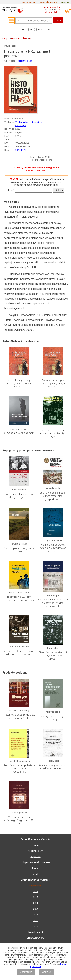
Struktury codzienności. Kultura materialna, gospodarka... (53, 496)
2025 (35, 897)
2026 (35, 891)
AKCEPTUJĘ (26, 972)
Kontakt (36, 874)
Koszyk (36, 845)
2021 (35, 920)
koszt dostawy (28, 2)
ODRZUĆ (47, 972)
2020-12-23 (21, 150)
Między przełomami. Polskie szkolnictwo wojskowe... (19, 653)
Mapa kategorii (36, 932)
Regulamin (36, 857)
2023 (35, 909)
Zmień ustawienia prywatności (36, 880)
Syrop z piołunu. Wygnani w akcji (19, 550)
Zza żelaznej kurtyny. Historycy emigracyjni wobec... (19, 383)
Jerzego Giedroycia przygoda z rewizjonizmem (19, 431)
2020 (35, 926)
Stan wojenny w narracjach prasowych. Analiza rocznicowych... (53, 603)
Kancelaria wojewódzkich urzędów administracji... (53, 767)
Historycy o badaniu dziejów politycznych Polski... (19, 716)
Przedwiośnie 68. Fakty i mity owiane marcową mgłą (19, 598)
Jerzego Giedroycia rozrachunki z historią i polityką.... (53, 433)
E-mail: (11, 190)
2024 (35, 903)
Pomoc (36, 868)
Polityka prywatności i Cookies (35, 862)
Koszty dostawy (36, 851)
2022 (35, 915)
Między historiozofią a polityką (53, 718)
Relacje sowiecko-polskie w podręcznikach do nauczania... (19, 769)
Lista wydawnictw (36, 938)
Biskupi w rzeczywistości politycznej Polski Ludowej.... (53, 656)
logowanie (65, 2)
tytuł (49, 29)
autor (40, 29)
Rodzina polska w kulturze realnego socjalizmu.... (19, 496)
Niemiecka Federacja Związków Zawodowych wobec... (53, 548)
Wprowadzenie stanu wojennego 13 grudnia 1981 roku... (19, 820)
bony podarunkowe (48, 2)
